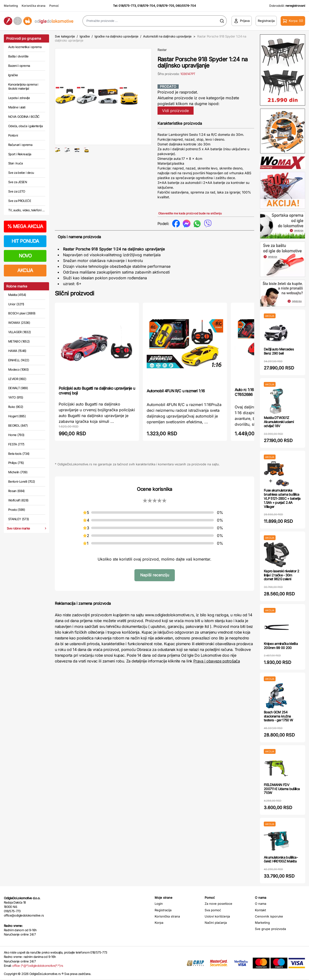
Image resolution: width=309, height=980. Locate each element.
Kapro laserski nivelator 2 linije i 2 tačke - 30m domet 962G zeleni (281, 575)
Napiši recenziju (155, 575)
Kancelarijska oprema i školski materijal (23, 87)
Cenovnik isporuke (269, 916)
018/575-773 (127, 6)
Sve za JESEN (18, 182)
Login (159, 904)
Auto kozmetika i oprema (25, 47)
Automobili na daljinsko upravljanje (167, 36)
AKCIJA (25, 270)
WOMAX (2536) (19, 323)
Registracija (163, 910)
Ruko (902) (16, 407)
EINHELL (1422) (19, 360)
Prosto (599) (17, 510)
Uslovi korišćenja (217, 916)
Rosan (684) (16, 491)
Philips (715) (16, 463)
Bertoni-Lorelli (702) (22, 481)
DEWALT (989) (18, 388)
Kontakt (260, 910)
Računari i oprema (20, 145)
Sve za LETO (17, 191)
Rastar (162, 50)
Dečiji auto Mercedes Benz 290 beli (279, 351)
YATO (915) (16, 397)
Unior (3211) (16, 304)
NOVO (25, 256)
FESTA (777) (16, 444)
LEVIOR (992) (17, 379)
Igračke (13, 75)
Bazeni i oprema (19, 66)
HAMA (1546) (17, 351)
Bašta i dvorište (18, 56)
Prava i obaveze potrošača (217, 661)
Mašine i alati (17, 107)
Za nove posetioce (218, 904)
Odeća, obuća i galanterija (25, 126)
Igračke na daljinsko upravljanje (117, 36)
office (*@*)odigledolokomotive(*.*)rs (38, 966)
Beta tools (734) (19, 454)
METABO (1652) (19, 341)
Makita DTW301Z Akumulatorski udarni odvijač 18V (279, 422)
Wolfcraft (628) (18, 500)
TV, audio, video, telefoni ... (26, 210)
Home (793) (16, 435)
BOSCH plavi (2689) (22, 313)
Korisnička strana (34, 6)
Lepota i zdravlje (19, 98)
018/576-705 (165, 6)
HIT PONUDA (25, 241)
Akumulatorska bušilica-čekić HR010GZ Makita (281, 859)
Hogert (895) (17, 416)
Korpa (159, 923)
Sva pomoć (213, 910)
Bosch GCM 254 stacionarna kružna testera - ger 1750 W (278, 716)
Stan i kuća (15, 163)
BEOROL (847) (18, 425)
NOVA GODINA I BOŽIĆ (24, 117)
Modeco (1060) (19, 369)
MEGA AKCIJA (25, 226)
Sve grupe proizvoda (270, 929)
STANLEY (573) (19, 519)
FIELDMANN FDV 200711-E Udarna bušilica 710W (282, 789)
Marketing (11, 6)
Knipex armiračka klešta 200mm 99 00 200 (281, 646)
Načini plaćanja (216, 923)
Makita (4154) (17, 295)
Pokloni (13, 135)
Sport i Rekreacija (20, 154)
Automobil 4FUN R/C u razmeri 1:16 (176, 391)
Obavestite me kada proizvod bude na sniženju (190, 213)
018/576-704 (146, 6)
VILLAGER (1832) (19, 332)
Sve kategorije (65, 36)
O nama (261, 904)
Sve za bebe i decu (21, 173)
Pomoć (54, 6)
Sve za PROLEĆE (20, 201)
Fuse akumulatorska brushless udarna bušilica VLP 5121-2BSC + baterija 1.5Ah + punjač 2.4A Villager (282, 498)
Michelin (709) (18, 472)
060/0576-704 (186, 6)
